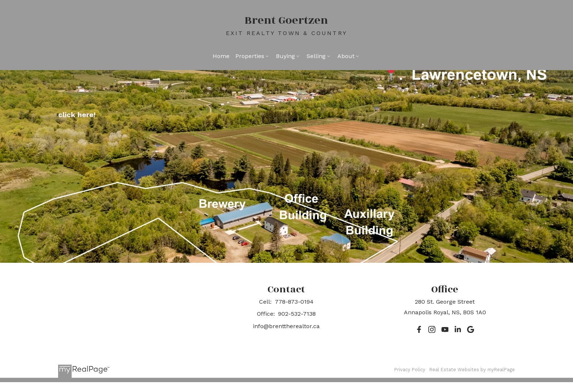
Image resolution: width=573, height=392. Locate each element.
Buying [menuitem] (285, 56)
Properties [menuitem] (250, 56)
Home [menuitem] (221, 56)
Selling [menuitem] (316, 56)
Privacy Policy (410, 370)
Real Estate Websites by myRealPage (472, 370)
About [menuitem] (346, 56)
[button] (419, 329)
